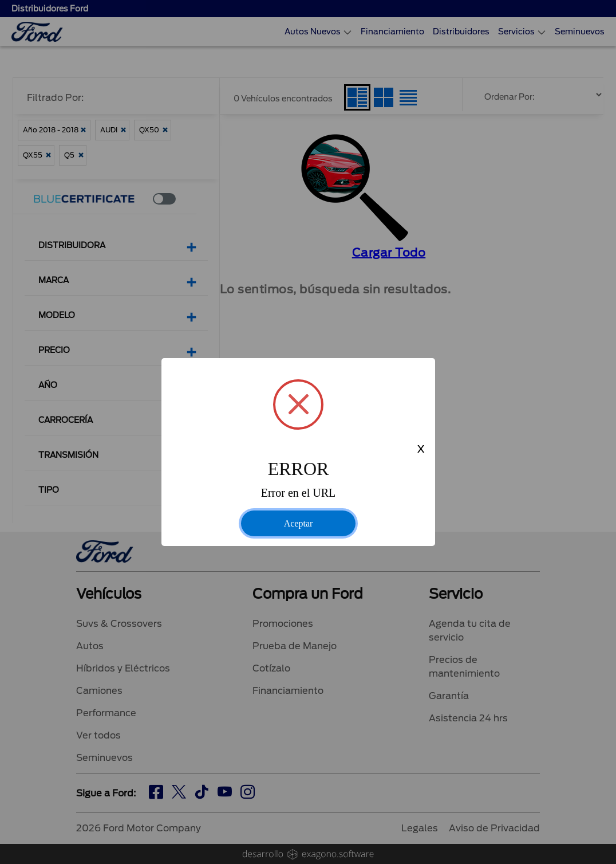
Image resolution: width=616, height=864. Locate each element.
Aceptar (299, 523)
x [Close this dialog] (421, 449)
